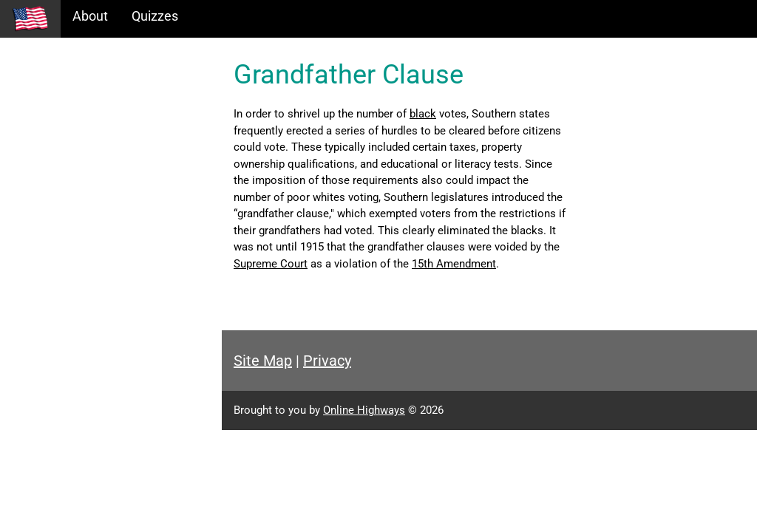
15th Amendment (454, 264)
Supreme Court (271, 264)
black (423, 114)
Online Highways (364, 410)
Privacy (327, 361)
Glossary (37, 192)
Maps (28, 160)
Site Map (263, 361)
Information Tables (67, 128)
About (90, 16)
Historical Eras (54, 96)
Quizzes (155, 16)
